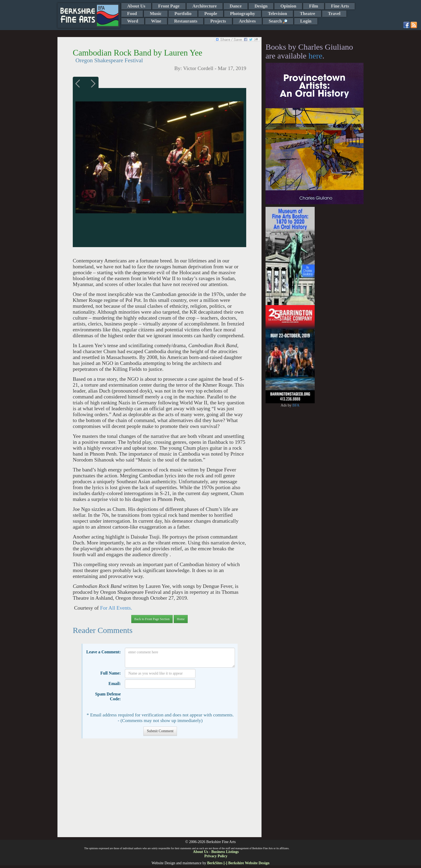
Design (261, 6)
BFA (296, 405)
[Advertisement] (159, 790)
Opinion (288, 6)
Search (278, 21)
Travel (334, 14)
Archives (247, 21)
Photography (243, 14)
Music (156, 14)
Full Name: (111, 673)
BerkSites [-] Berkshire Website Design (238, 863)
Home (181, 619)
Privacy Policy (216, 856)
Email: (115, 684)
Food (132, 14)
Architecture (205, 6)
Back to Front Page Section (152, 619)
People (211, 14)
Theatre (308, 14)
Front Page (169, 6)
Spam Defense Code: (108, 696)
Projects (218, 21)
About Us (136, 6)
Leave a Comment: (104, 652)
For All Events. (115, 608)
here (315, 56)
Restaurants (186, 21)
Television (277, 14)
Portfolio (183, 14)
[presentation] (166, 700)
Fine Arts (340, 6)
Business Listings (225, 852)
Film (314, 6)
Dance (236, 6)
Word (133, 21)
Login (306, 21)
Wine (156, 21)
